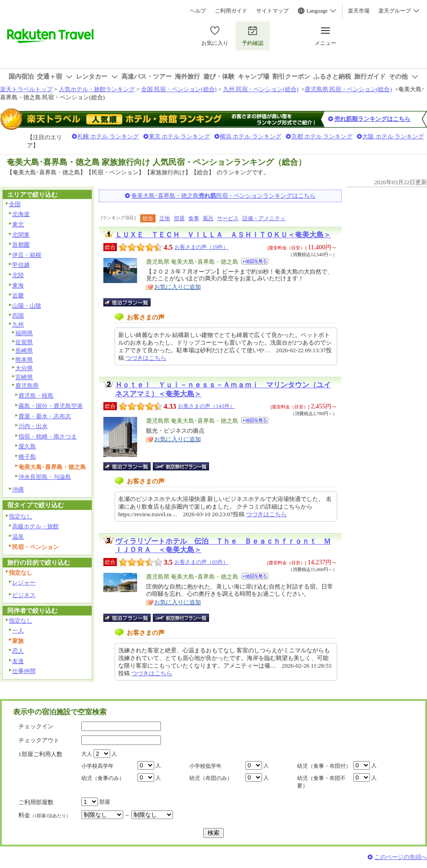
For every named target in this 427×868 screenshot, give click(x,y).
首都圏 (21, 245)
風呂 (208, 218)
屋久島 (27, 446)
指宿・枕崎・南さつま (48, 436)
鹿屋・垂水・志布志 (45, 416)
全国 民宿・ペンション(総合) (179, 89)
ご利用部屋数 (36, 802)
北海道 (21, 214)
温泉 (18, 537)
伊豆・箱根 (27, 255)
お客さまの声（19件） (201, 247)
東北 (18, 224)
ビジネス (24, 595)
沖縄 (18, 489)
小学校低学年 (205, 766)
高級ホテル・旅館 (36, 526)
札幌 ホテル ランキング (108, 136)
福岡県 (24, 333)
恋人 (18, 651)
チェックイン (36, 726)
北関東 (21, 235)
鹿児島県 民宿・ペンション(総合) (348, 89)
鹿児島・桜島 (36, 396)
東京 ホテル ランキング (180, 136)
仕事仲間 (24, 671)
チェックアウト (39, 740)
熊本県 (24, 360)
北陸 (18, 275)
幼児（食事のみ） (103, 778)
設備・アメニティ (264, 218)
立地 (165, 218)
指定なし (21, 516)
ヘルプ (198, 11)
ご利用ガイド (231, 11)
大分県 (24, 368)
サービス (228, 218)
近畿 (18, 295)
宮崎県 (24, 377)
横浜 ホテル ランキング (251, 136)
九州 (18, 325)
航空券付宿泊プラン (181, 466)
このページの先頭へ (401, 857)
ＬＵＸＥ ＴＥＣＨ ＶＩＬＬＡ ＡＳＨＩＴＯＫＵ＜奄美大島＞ (223, 235)
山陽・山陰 (27, 306)
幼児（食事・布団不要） (321, 782)
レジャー (24, 582)
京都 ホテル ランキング (322, 136)
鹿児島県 (27, 386)
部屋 (179, 218)
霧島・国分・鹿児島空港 (51, 406)
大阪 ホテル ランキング (393, 136)
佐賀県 (24, 342)
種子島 (27, 457)
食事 (194, 218)
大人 (87, 754)
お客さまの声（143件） (207, 406)
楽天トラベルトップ (26, 89)
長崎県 (24, 351)
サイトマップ (272, 11)
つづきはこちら (146, 358)
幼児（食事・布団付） (324, 766)
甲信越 (21, 265)
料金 (44, 815)
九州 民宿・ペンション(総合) (261, 89)
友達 (18, 661)
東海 (18, 286)
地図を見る (255, 261)
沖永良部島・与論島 (45, 477)
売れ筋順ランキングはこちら (372, 119)
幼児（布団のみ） (211, 778)
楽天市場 (359, 11)
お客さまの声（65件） (201, 562)
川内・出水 (33, 426)
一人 (18, 631)
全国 (15, 204)
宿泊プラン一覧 (131, 302)
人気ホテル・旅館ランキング (97, 89)
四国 (18, 316)
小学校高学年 (98, 766)
